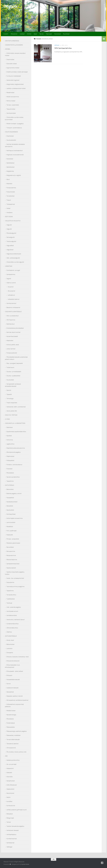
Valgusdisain (10, 250)
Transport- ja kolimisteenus (14, 128)
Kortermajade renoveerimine (15, 518)
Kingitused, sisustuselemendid (15, 155)
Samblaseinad (10, 843)
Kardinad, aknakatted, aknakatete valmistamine (15, 145)
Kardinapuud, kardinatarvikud (15, 151)
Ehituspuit (9, 675)
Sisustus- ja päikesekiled (13, 376)
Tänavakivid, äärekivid (12, 744)
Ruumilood (66, 34)
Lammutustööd (11, 522)
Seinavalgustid (11, 237)
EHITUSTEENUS (10, 485)
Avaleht (6, 34)
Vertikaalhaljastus (11, 835)
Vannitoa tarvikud (11, 303)
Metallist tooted (11, 711)
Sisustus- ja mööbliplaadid (14, 372)
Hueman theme (25, 864)
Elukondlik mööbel (12, 64)
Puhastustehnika (11, 188)
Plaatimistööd (10, 456)
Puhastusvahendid (12, 353)
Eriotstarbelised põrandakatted (15, 328)
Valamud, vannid (11, 283)
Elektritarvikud (10, 324)
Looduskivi (9, 648)
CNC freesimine (11, 320)
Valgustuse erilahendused (14, 254)
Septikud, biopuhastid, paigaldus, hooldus (15, 573)
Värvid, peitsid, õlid (12, 411)
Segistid (9, 279)
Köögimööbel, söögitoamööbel (15, 84)
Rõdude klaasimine (12, 560)
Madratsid (9, 184)
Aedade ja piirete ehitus (13, 760)
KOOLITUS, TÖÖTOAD (11, 415)
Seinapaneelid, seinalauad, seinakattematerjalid (13, 385)
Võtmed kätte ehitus (12, 628)
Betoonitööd (10, 489)
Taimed (9, 822)
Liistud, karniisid (11, 349)
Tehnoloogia (10, 399)
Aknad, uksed (10, 640)
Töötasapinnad (11, 204)
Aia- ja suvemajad (11, 764)
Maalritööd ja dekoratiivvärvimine (16, 448)
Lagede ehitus (10, 444)
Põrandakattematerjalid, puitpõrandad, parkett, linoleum (16, 358)
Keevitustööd (10, 510)
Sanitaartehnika (11, 274)
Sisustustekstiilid (11, 140)
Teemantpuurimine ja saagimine (15, 587)
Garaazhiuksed (11, 781)
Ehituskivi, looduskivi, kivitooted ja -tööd (18, 657)
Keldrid (8, 797)
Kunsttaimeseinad (12, 839)
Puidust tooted (11, 192)
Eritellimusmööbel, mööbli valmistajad (17, 72)
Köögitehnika (10, 171)
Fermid (9, 684)
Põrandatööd (10, 473)
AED (6, 756)
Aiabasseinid (10, 768)
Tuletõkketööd (11, 599)
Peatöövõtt (10, 535)
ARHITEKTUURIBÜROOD (12, 41)
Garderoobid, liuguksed (13, 80)
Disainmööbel (10, 60)
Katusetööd (10, 506)
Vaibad (8, 208)
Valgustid (9, 225)
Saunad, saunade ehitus (13, 477)
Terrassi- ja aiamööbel (13, 105)
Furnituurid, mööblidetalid (14, 76)
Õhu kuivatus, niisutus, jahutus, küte (16, 752)
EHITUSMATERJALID (11, 636)
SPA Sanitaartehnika (63, 48)
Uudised (22, 34)
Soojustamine (10, 582)
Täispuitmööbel (11, 109)
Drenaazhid (10, 653)
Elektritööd (10, 427)
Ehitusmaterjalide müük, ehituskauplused (12, 666)
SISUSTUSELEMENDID (12, 132)
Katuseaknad (10, 692)
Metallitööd (10, 527)
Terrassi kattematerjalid (13, 740)
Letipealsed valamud (14, 299)
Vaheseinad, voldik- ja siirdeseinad (16, 407)
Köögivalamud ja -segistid (14, 175)
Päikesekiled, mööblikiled (13, 735)
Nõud (8, 179)
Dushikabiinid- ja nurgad (13, 270)
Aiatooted (9, 773)
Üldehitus (9, 632)
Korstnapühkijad (11, 514)
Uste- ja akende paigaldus (14, 607)
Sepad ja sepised (11, 568)
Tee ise (41, 34)
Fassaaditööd (10, 498)
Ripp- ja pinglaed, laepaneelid (15, 363)
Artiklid (29, 34)
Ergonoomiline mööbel (13, 68)
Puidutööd (9, 469)
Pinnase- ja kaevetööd (13, 539)
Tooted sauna (10, 367)
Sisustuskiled (10, 380)
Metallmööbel (10, 93)
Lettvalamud (11, 295)
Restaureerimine (11, 555)
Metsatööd (10, 814)
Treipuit (9, 200)
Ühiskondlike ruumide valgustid (15, 262)
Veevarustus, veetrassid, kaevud (15, 620)
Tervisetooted (10, 196)
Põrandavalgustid (11, 233)
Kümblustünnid (11, 806)
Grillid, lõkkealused (12, 785)
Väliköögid (9, 847)
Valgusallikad (10, 246)
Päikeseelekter (11, 727)
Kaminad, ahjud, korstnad (13, 332)
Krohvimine (10, 440)
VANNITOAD (9, 266)
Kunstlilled (9, 801)
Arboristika (10, 777)
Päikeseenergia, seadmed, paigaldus (17, 731)
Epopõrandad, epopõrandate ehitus (16, 432)
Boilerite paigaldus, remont (14, 494)
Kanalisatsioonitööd (12, 502)
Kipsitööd (9, 436)
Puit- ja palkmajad (11, 531)
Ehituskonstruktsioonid (13, 661)
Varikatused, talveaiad (13, 830)
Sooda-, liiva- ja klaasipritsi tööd (15, 578)
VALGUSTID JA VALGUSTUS (13, 221)
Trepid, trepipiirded (12, 403)
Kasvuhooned (10, 793)
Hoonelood (57, 34)
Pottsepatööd (10, 460)
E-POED (7, 419)
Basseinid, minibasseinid (13, 307)
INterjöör (11, 6)
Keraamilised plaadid (12, 336)
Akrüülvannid (11, 291)
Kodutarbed (10, 159)
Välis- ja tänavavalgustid (13, 258)
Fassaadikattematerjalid (13, 680)
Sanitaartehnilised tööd (13, 564)
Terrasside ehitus (11, 595)
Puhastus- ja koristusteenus (14, 465)
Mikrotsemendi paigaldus (14, 452)
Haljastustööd (10, 789)
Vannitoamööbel (11, 113)
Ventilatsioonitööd (12, 615)
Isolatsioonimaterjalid (12, 688)
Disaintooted (10, 136)
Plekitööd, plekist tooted (13, 543)
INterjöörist (14, 34)
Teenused (49, 34)
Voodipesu (10, 213)
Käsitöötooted (10, 167)
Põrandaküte (10, 719)
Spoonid (9, 390)
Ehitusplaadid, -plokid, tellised (15, 671)
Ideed (35, 34)
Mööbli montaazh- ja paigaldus (15, 124)
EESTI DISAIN (9, 217)
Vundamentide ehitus (13, 624)
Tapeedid (9, 394)
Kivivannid (11, 287)
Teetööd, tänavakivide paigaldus (15, 826)
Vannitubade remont (12, 611)
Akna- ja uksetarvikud (12, 316)
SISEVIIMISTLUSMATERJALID (13, 312)
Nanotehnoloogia (11, 715)
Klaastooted (10, 341)
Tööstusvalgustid (11, 241)
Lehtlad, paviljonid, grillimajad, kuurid (17, 810)
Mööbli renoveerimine (13, 97)
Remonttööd (10, 547)
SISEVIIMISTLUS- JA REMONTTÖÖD (15, 423)
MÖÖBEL (8, 49)
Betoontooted (10, 644)
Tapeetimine (10, 481)
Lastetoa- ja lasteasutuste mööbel (16, 88)
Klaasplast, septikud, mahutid (15, 696)
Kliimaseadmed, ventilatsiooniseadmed (17, 700)
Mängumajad (10, 818)
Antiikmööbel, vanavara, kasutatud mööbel (15, 54)
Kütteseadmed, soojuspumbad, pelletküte (14, 705)
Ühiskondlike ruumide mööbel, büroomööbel (14, 118)
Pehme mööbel (11, 101)
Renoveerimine (11, 551)
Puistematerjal (11, 723)
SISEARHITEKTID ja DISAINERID (14, 45)
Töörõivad (9, 603)
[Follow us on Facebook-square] (102, 863)
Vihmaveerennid (11, 748)
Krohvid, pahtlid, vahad (13, 345)
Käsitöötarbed (10, 163)
